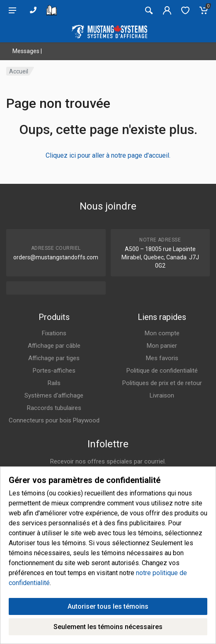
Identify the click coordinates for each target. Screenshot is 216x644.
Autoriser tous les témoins (108, 606)
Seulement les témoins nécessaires (108, 627)
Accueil (19, 71)
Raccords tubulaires (54, 408)
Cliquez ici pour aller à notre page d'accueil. (108, 155)
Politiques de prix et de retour (162, 383)
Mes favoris (162, 358)
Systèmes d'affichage (54, 395)
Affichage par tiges (54, 358)
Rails (54, 383)
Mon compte (162, 333)
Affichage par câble (54, 346)
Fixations (54, 333)
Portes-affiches (54, 371)
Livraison (162, 395)
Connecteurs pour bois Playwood (54, 420)
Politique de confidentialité (162, 371)
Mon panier (162, 346)
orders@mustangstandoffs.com (56, 257)
